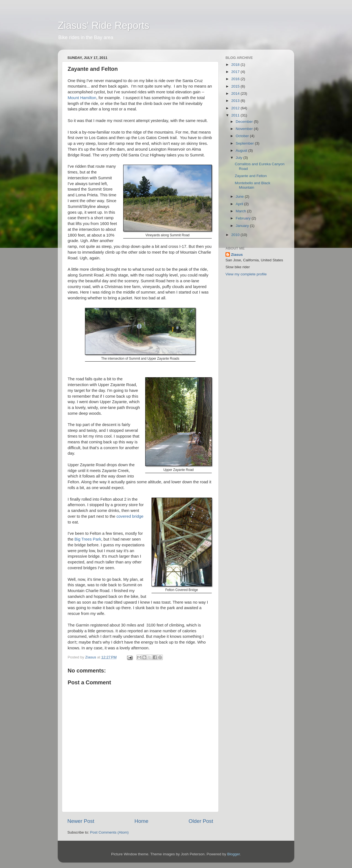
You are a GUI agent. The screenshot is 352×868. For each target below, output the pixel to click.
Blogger (233, 854)
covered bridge (130, 516)
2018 (236, 65)
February (244, 218)
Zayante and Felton (251, 176)
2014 (236, 93)
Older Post (201, 821)
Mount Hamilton (82, 98)
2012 (236, 108)
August (242, 150)
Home (141, 821)
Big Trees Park (88, 539)
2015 (236, 86)
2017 (236, 72)
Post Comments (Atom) (109, 832)
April (240, 204)
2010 (236, 235)
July (240, 158)
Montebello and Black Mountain (253, 185)
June (240, 196)
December (245, 122)
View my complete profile (246, 274)
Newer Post (81, 821)
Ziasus (237, 255)
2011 (236, 115)
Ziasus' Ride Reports (104, 25)
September (245, 143)
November (245, 129)
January (243, 226)
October (243, 136)
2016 (236, 79)
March (241, 211)
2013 (236, 101)
